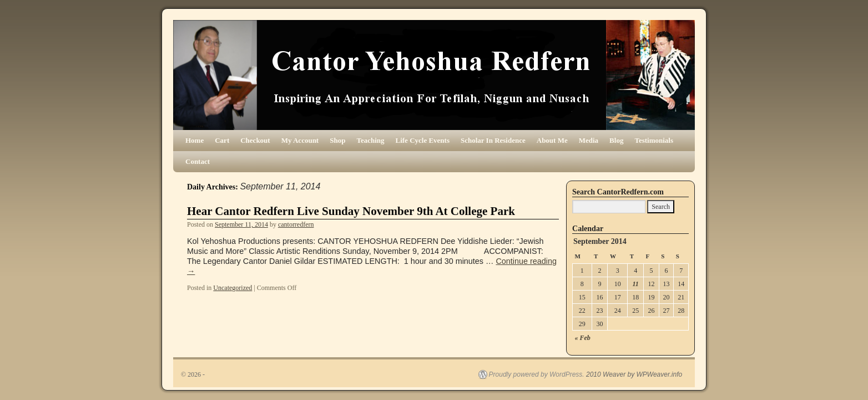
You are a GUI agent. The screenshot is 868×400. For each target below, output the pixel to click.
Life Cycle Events (423, 140)
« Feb (583, 338)
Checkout (255, 140)
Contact (198, 161)
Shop (337, 140)
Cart (222, 140)
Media (589, 140)
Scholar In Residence (493, 140)
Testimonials (654, 140)
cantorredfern (296, 224)
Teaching (370, 140)
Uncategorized (233, 288)
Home (195, 140)
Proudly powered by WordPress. (537, 374)
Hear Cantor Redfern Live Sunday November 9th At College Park (351, 211)
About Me (552, 140)
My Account (300, 140)
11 (635, 284)
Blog (616, 140)
